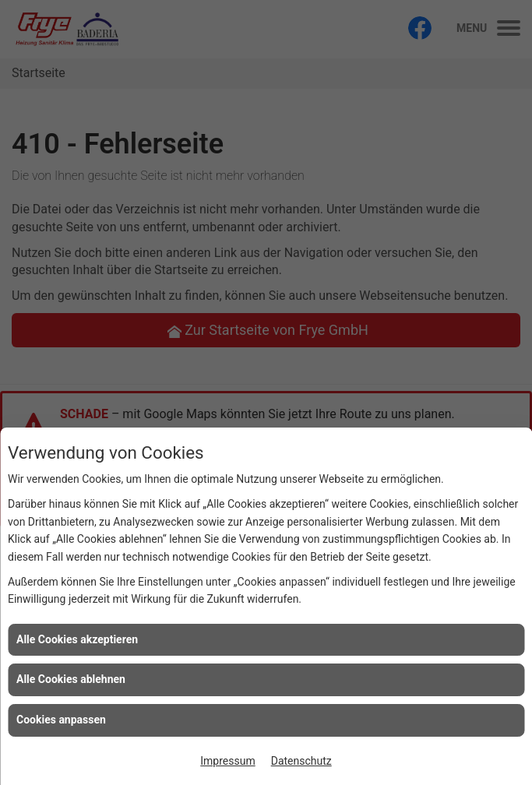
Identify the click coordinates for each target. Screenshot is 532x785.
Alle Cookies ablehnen (71, 679)
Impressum (227, 761)
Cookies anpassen (61, 720)
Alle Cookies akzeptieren (77, 639)
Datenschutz (301, 761)
